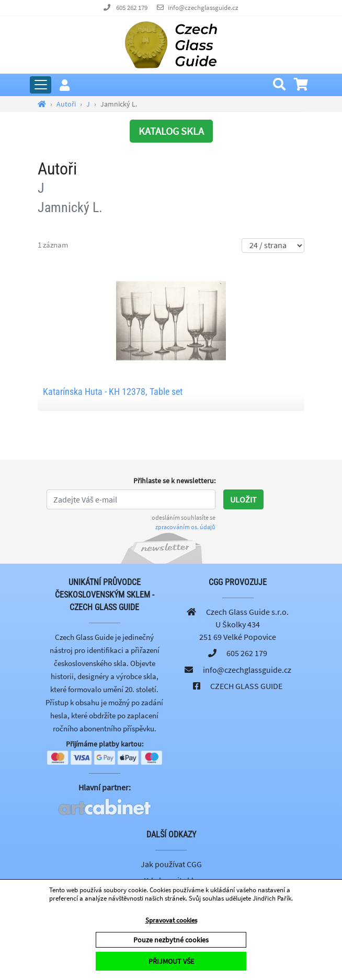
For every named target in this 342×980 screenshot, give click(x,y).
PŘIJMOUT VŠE (171, 961)
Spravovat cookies (171, 920)
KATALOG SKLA (171, 131)
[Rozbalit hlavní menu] (41, 85)
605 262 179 (132, 8)
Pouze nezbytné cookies (171, 940)
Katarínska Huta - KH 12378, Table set (113, 392)
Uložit (243, 499)
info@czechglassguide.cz (203, 8)
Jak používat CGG (171, 864)
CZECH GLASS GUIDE (246, 686)
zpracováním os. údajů (185, 527)
